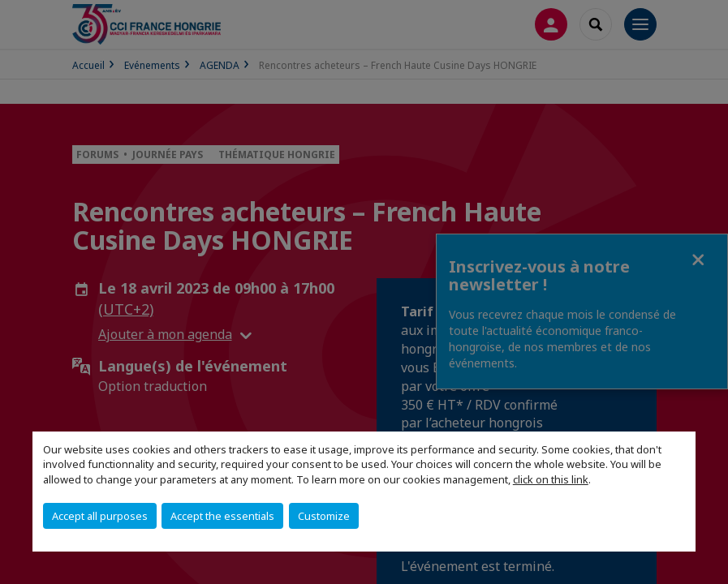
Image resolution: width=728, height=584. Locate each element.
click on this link (551, 479)
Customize (324, 516)
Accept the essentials (222, 516)
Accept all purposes (100, 516)
